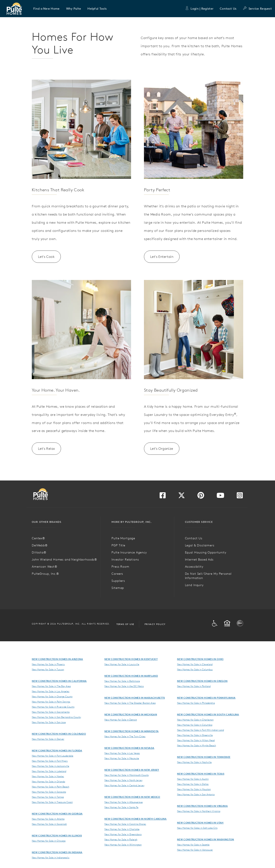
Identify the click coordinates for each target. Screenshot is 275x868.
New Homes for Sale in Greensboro (123, 834)
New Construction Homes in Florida (57, 750)
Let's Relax (46, 448)
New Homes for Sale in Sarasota (49, 792)
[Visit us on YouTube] (220, 497)
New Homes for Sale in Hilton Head (196, 740)
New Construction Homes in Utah (200, 823)
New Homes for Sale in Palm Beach (50, 787)
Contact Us (228, 9)
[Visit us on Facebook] (163, 497)
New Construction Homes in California (59, 681)
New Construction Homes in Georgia (57, 814)
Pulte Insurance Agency (129, 552)
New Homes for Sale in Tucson (48, 669)
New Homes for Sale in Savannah (49, 824)
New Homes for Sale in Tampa (48, 797)
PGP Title (118, 545)
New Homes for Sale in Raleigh (121, 839)
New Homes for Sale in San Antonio (196, 794)
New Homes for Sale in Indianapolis (51, 857)
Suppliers (118, 581)
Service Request (257, 9)
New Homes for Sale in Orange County (52, 696)
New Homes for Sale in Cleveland (195, 664)
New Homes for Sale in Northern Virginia (199, 811)
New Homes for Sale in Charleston (195, 720)
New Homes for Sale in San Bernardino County (56, 717)
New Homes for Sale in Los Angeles (51, 691)
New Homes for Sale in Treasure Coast (52, 802)
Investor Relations (125, 559)
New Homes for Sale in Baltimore (122, 681)
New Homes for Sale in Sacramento (51, 712)
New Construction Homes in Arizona (57, 659)
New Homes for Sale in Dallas (193, 784)
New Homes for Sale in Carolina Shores (125, 824)
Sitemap (118, 588)
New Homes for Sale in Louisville (122, 664)
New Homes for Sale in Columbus (195, 669)
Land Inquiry (194, 585)
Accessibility (194, 567)
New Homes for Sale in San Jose (49, 722)
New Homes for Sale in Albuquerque (124, 802)
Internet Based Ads (199, 559)
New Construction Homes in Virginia (202, 806)
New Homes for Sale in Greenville (195, 735)
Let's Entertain (162, 257)
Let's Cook (46, 257)
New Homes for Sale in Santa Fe (121, 807)
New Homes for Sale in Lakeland (49, 771)
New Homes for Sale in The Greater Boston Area (130, 703)
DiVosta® (39, 552)
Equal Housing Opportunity (206, 552)
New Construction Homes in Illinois (57, 835)
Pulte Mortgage (123, 538)
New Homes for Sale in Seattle (193, 845)
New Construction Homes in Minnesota (131, 731)
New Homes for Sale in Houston (194, 789)
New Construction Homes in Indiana (57, 852)
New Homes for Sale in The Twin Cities (125, 736)
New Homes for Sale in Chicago (49, 841)
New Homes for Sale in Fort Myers (50, 761)
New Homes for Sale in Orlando (48, 781)
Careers (117, 574)
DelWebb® (40, 545)
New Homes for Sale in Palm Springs (51, 702)
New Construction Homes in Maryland (131, 676)
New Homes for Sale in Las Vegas (122, 753)
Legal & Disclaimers (200, 545)
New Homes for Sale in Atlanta (48, 819)
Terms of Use (125, 624)
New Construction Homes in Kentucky (131, 659)
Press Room (120, 567)
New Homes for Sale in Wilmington (123, 845)
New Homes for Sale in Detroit (121, 720)
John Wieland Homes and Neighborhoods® (64, 559)
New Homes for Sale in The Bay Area (51, 686)
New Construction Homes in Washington (206, 839)
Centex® (38, 538)
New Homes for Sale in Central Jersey (124, 785)
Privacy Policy (155, 624)
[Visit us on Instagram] (240, 497)
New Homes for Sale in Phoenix (48, 664)
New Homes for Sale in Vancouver (195, 850)
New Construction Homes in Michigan (131, 714)
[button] (47, 9)
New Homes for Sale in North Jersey (123, 780)
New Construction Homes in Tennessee (204, 757)
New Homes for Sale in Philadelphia (196, 703)
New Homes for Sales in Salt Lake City (197, 828)
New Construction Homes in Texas (201, 774)
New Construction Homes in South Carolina (208, 714)
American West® (45, 567)
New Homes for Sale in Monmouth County (127, 775)
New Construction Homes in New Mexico (132, 797)
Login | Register (199, 9)
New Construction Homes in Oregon (202, 681)
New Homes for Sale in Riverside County (53, 707)
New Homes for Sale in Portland (194, 686)
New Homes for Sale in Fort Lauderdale (53, 756)
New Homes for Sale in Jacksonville (50, 766)
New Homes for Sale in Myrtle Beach (196, 745)
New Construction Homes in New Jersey (132, 770)
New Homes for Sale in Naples (48, 776)
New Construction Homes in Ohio (200, 659)
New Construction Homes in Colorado (59, 734)
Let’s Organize (162, 448)
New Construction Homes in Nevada (129, 748)
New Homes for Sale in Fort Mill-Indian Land (200, 730)
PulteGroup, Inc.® (45, 574)
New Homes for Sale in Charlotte (122, 829)
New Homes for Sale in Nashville (194, 762)
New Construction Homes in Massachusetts (135, 698)
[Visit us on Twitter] (182, 497)
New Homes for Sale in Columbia (195, 725)
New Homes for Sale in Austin (193, 779)
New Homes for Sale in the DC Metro (124, 686)
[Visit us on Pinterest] (201, 497)
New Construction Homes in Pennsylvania (206, 698)
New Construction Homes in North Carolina (136, 819)
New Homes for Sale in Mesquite (122, 758)
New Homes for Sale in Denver (48, 739)
